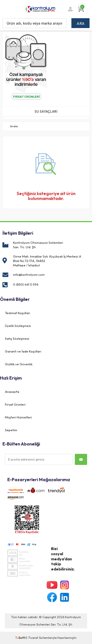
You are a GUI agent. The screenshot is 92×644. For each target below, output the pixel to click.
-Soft (20, 638)
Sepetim (11, 430)
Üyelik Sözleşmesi (18, 326)
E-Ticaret (32, 638)
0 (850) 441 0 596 (26, 284)
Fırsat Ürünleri (15, 404)
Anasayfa (12, 392)
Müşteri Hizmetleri (18, 417)
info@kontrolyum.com (29, 275)
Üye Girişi (70, 12)
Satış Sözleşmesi (17, 338)
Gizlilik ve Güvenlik (19, 364)
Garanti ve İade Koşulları (23, 351)
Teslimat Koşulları (18, 313)
